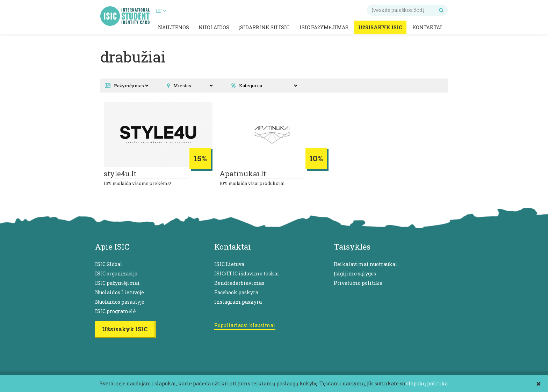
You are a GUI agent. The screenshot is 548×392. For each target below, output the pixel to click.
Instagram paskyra (238, 302)
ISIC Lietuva (229, 264)
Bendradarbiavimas (239, 283)
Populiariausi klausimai (245, 325)
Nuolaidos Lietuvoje (120, 292)
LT (161, 11)
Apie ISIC (112, 247)
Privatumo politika (358, 283)
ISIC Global (109, 264)
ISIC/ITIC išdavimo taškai (247, 273)
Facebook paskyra (236, 292)
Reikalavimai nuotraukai (366, 264)
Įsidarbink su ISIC (264, 27)
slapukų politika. (427, 383)
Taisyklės (352, 247)
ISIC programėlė (115, 311)
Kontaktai (427, 27)
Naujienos (174, 27)
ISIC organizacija (116, 273)
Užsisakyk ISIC (380, 27)
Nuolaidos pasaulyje (120, 302)
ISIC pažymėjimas (324, 27)
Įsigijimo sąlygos (355, 273)
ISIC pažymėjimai (117, 283)
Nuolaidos (214, 27)
